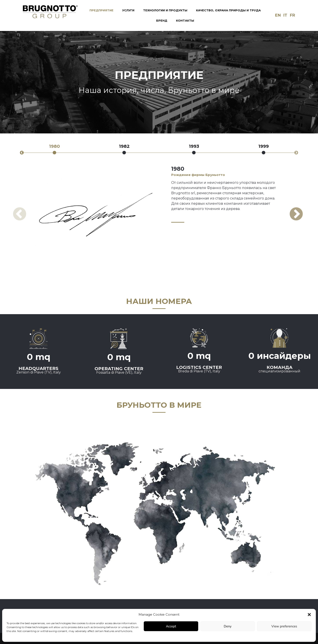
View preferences (284, 626)
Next (296, 153)
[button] (309, 615)
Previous (22, 153)
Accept (171, 626)
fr (293, 15)
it (285, 15)
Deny (228, 626)
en (278, 15)
